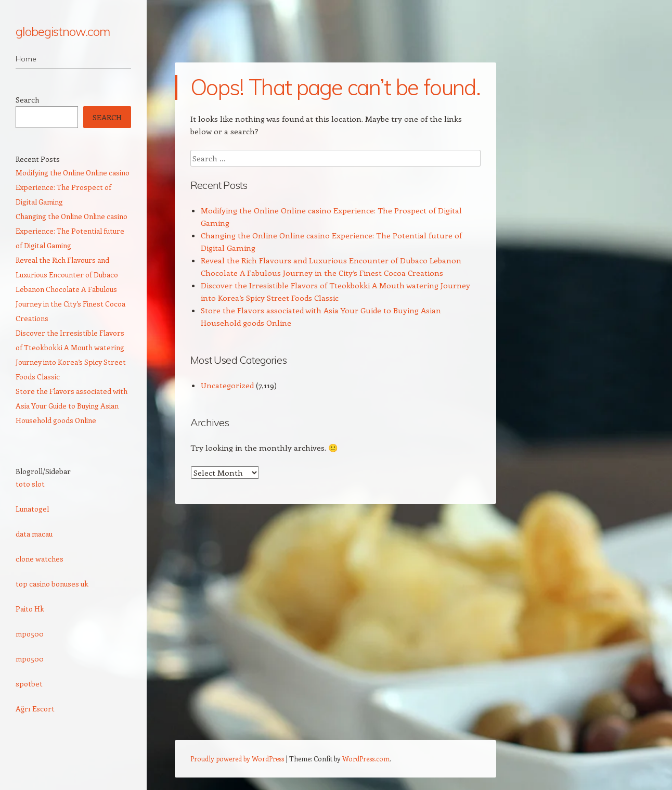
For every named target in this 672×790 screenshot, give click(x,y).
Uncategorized (227, 385)
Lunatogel (32, 509)
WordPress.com (366, 759)
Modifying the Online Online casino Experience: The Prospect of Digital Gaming (73, 187)
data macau (34, 534)
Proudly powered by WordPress (237, 759)
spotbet (29, 684)
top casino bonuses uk (52, 584)
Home (26, 59)
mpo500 (30, 634)
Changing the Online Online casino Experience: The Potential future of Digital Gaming (72, 231)
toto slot (30, 484)
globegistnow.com (63, 31)
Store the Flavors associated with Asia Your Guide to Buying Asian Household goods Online (72, 406)
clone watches (40, 559)
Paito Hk (30, 609)
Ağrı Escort (35, 709)
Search (27, 100)
